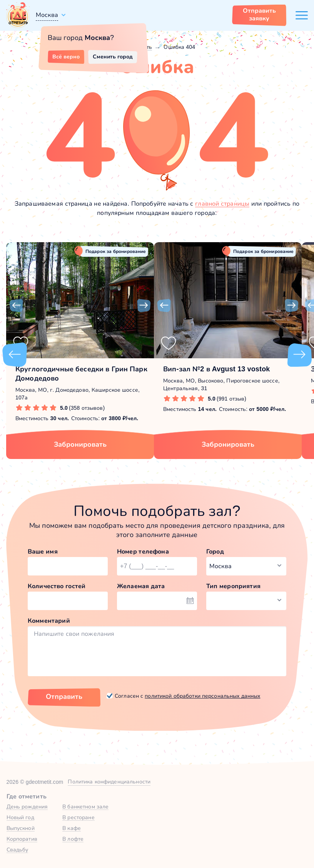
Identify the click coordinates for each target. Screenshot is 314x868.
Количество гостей (57, 586)
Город (215, 551)
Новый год (20, 817)
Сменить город (113, 57)
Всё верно (66, 57)
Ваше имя (43, 551)
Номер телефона (143, 551)
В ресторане (78, 817)
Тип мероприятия (233, 586)
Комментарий (49, 621)
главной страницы (222, 204)
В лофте (73, 839)
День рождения (27, 806)
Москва (47, 15)
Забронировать (80, 444)
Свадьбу (18, 850)
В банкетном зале (85, 806)
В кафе (72, 828)
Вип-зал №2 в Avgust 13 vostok (216, 369)
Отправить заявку (259, 14)
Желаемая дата (141, 586)
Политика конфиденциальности (109, 782)
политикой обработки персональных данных (202, 696)
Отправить (64, 697)
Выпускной (21, 828)
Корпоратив (22, 839)
